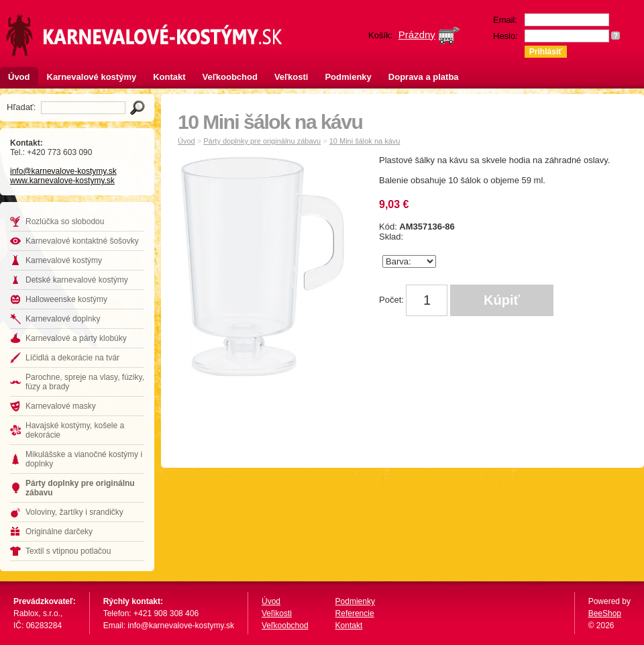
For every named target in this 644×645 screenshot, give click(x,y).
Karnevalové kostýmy (92, 77)
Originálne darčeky (59, 532)
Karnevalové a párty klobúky (76, 338)
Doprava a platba (424, 77)
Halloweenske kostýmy (66, 299)
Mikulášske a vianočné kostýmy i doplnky (84, 459)
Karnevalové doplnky (63, 319)
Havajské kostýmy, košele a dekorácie (75, 430)
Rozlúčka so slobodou (65, 221)
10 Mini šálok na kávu (365, 141)
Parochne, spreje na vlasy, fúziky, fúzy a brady (85, 382)
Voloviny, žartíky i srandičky (74, 512)
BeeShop (605, 613)
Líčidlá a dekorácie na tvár (72, 358)
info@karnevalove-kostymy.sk (63, 171)
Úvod (19, 77)
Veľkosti (291, 77)
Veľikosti (277, 613)
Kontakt (169, 77)
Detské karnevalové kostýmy (77, 280)
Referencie (355, 613)
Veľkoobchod (230, 77)
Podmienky (348, 77)
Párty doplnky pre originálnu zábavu (80, 488)
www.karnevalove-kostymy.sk (62, 181)
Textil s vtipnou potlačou (68, 551)
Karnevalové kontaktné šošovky (82, 241)
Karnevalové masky (61, 406)
